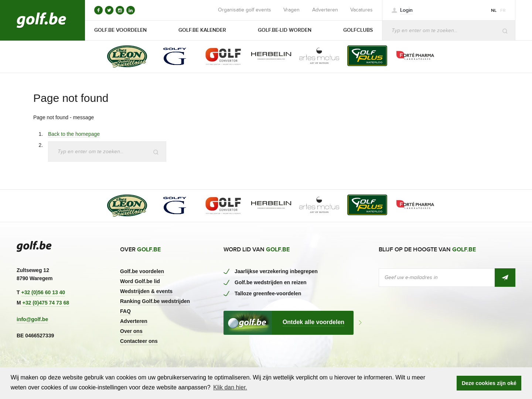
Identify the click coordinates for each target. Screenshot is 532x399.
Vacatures (362, 10)
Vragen (291, 10)
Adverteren (325, 10)
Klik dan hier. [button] (230, 387)
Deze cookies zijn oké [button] (489, 383)
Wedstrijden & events (146, 291)
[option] (122, 57)
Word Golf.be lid (140, 281)
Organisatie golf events (245, 10)
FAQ (125, 311)
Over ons (131, 331)
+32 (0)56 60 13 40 (43, 292)
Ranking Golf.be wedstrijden (155, 301)
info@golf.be (32, 319)
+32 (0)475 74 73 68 (46, 303)
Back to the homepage (74, 134)
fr (503, 11)
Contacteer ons (139, 341)
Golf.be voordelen (142, 271)
